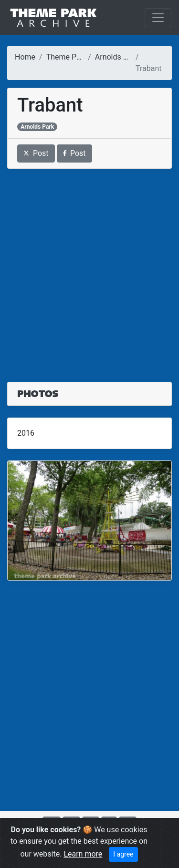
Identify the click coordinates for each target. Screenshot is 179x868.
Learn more (83, 854)
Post (36, 153)
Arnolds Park (117, 57)
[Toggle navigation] (158, 18)
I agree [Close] (123, 854)
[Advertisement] (89, 270)
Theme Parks (69, 57)
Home (25, 57)
